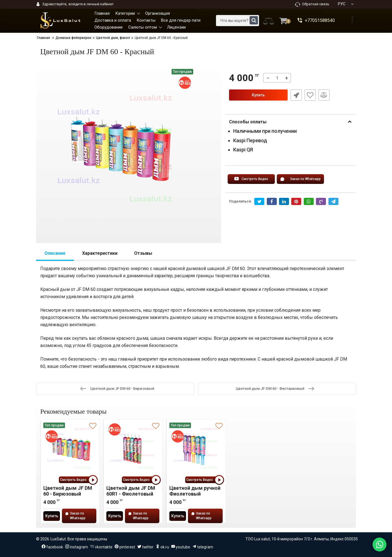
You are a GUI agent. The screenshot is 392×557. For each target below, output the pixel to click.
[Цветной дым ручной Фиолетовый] (196, 450)
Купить (258, 95)
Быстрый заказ (296, 95)
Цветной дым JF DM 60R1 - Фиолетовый (131, 491)
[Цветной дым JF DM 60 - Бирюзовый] (70, 450)
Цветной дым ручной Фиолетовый (195, 491)
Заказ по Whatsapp (300, 179)
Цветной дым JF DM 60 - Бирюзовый (68, 491)
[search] (238, 21)
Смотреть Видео (251, 179)
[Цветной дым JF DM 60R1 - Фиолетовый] (133, 450)
